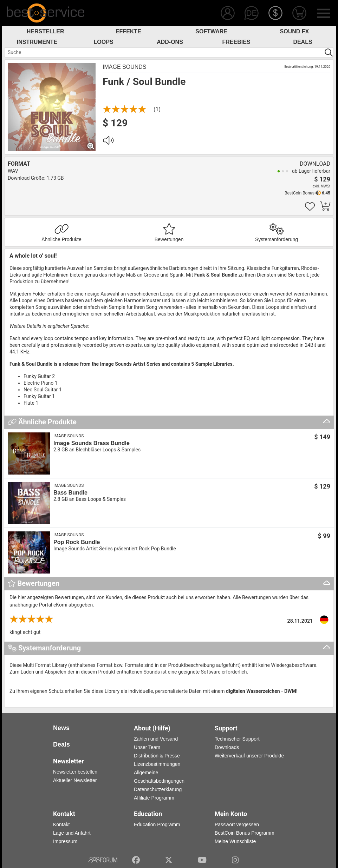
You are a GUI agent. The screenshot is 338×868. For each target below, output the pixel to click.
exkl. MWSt (321, 186)
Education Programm (157, 824)
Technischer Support (237, 739)
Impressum (65, 841)
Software (211, 31)
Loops (103, 42)
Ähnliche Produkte (61, 239)
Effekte (128, 31)
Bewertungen (169, 239)
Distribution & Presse (157, 756)
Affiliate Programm (154, 798)
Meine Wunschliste (235, 841)
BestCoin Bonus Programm (245, 833)
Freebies (236, 42)
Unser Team (147, 747)
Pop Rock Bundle (77, 542)
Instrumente (37, 42)
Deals (303, 42)
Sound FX (295, 31)
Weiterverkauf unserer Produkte (249, 756)
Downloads (227, 747)
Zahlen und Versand (156, 739)
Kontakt (61, 824)
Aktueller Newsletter (75, 780)
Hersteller (45, 31)
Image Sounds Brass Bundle (92, 443)
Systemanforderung (277, 239)
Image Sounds (124, 67)
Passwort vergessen (237, 824)
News (61, 728)
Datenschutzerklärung (158, 789)
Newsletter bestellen (75, 772)
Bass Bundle (70, 493)
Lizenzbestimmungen (157, 764)
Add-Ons (170, 42)
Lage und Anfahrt (72, 833)
